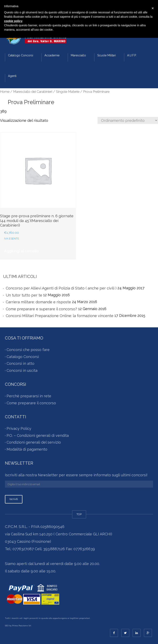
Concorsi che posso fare (28, 350)
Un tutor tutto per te (24, 295)
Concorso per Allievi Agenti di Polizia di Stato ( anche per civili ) (61, 288)
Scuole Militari (107, 55)
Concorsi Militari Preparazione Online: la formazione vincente (60, 316)
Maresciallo (78, 55)
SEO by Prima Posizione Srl (18, 626)
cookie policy (13, 21)
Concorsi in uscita (22, 370)
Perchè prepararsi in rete (29, 396)
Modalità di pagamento (27, 449)
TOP (79, 514)
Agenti (12, 76)
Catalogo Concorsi (21, 55)
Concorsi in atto (20, 363)
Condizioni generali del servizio (34, 442)
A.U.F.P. (132, 55)
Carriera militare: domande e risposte (38, 302)
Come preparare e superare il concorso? (41, 309)
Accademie (52, 55)
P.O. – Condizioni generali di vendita (38, 435)
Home (5, 92)
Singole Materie (68, 92)
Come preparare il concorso (31, 403)
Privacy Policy (19, 428)
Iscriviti (14, 499)
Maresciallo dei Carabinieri (33, 92)
